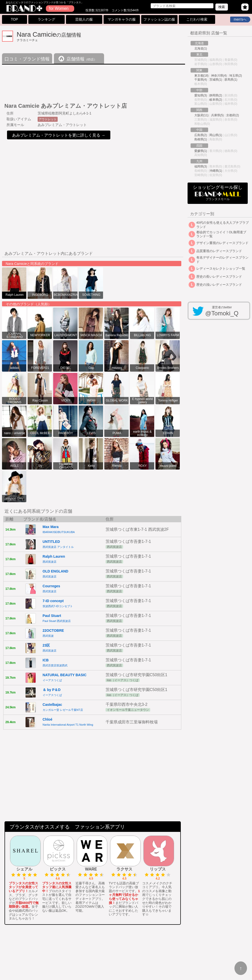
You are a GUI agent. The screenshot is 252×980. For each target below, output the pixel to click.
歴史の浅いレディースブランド (219, 285)
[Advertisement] (93, 82)
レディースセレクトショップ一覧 (221, 269)
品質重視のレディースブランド (219, 251)
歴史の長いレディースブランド (219, 277)
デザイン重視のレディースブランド (222, 243)
